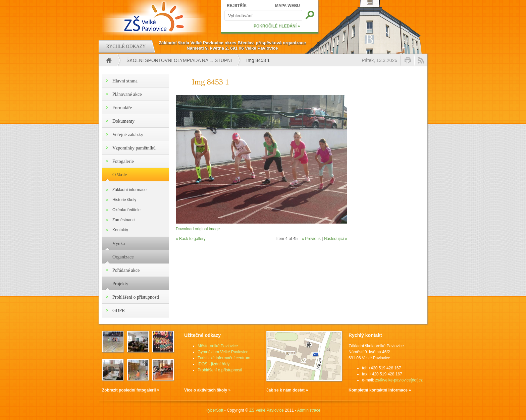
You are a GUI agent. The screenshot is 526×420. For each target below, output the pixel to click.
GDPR (119, 311)
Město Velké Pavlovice (218, 346)
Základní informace (129, 190)
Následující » (336, 239)
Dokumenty (123, 121)
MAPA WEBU (287, 6)
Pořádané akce (126, 270)
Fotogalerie (123, 161)
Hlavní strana (125, 81)
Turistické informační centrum (224, 358)
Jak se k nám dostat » (287, 390)
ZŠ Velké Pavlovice (267, 410)
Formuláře (122, 108)
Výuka (119, 244)
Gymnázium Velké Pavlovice (223, 352)
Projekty (120, 284)
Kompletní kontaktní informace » (380, 390)
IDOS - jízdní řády (214, 364)
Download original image (198, 229)
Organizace (123, 257)
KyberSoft (215, 410)
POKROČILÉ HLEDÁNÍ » (277, 26)
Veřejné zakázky (128, 135)
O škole (120, 175)
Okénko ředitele (126, 210)
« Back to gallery (191, 239)
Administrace (309, 410)
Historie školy (124, 200)
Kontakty (120, 230)
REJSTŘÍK (237, 6)
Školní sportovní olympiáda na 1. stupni (179, 60)
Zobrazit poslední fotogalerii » (131, 390)
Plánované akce (127, 94)
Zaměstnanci (124, 220)
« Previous (311, 239)
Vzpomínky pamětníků (134, 148)
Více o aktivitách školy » (207, 390)
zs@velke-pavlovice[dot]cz (399, 380)
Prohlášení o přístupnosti (136, 297)
